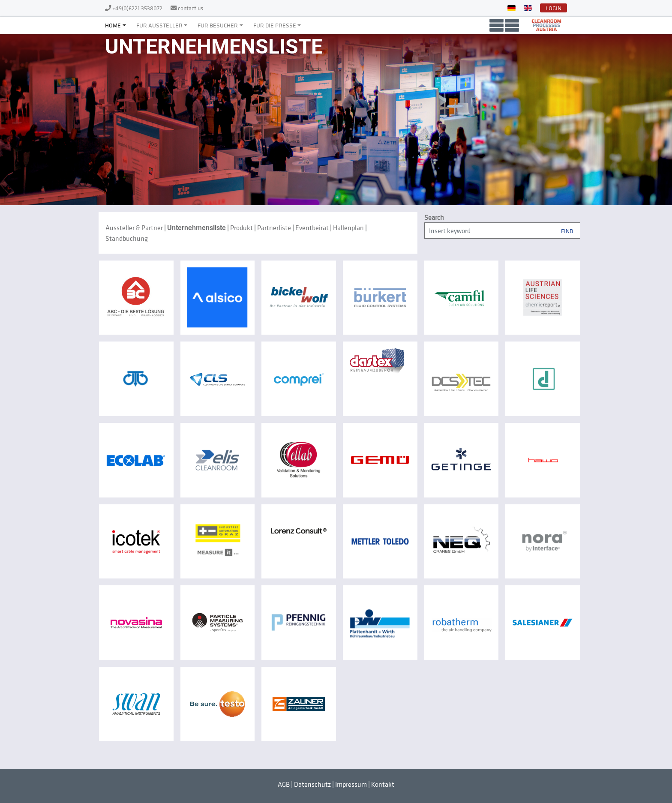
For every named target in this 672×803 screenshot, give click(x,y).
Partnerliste (274, 228)
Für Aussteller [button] (159, 25)
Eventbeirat (312, 228)
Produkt (241, 228)
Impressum (351, 784)
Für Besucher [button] (218, 25)
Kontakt (383, 784)
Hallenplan (348, 228)
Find (567, 230)
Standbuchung (127, 238)
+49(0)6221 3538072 (138, 8)
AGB (284, 784)
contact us (190, 8)
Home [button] (113, 25)
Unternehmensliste (196, 228)
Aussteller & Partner (134, 228)
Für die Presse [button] (275, 25)
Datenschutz (312, 784)
